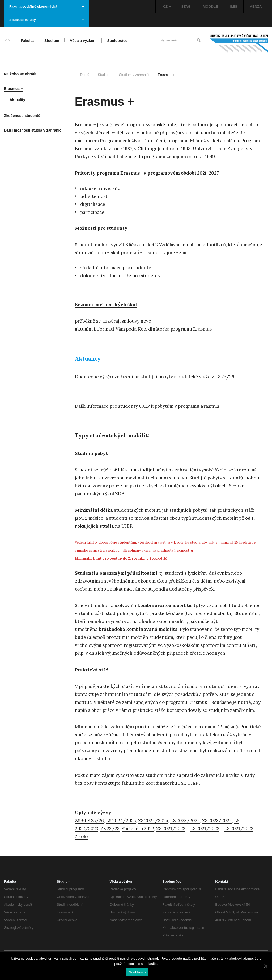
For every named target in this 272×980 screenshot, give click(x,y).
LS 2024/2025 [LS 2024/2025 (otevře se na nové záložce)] (121, 821)
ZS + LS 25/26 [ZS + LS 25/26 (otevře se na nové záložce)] (89, 821)
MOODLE (210, 6)
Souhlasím (137, 972)
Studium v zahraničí (134, 75)
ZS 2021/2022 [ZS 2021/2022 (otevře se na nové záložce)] (171, 829)
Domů (85, 75)
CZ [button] (167, 6)
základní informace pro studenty (116, 268)
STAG (186, 6)
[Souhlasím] (265, 966)
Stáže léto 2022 (138, 829)
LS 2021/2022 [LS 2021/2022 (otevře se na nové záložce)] (205, 829)
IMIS (234, 6)
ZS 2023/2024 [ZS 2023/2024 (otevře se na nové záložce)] (217, 821)
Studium (104, 75)
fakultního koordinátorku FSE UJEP (160, 783)
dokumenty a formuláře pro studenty (120, 276)
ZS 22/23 (110, 829)
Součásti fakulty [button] (47, 20)
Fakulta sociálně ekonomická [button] (47, 6)
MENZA (256, 6)
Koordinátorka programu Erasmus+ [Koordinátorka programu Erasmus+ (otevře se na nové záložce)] (176, 329)
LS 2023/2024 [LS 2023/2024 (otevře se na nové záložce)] (185, 821)
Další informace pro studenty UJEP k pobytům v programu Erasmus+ (148, 406)
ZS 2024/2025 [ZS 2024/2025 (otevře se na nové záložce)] (153, 821)
